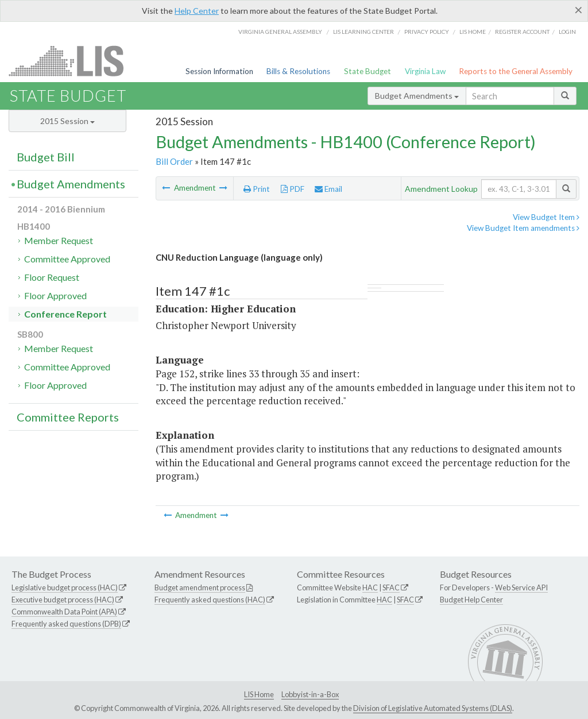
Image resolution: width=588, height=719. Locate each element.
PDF (293, 189)
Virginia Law (425, 71)
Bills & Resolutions (298, 71)
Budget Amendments (417, 96)
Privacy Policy (427, 32)
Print (257, 189)
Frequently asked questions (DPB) (66, 624)
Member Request (59, 240)
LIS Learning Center (363, 32)
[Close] (579, 10)
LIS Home (259, 694)
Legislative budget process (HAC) (65, 587)
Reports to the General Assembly (516, 71)
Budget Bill (46, 157)
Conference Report (65, 314)
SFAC (391, 587)
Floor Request (52, 277)
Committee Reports (68, 417)
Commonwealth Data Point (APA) (64, 612)
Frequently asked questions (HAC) (210, 600)
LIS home (473, 32)
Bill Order (174, 161)
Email (328, 189)
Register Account (522, 32)
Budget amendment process (200, 587)
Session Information (219, 71)
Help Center (197, 11)
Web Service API (521, 587)
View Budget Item (546, 217)
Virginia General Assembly (280, 32)
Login (567, 32)
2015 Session (67, 121)
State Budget (367, 71)
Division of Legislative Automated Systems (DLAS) (433, 708)
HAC (370, 587)
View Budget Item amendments (523, 228)
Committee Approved (67, 259)
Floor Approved (55, 295)
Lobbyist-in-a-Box (310, 694)
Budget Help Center (471, 600)
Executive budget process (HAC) (63, 600)
